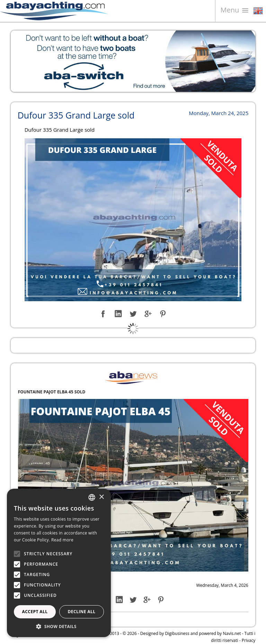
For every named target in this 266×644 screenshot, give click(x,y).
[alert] (59, 563)
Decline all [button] (82, 612)
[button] (59, 626)
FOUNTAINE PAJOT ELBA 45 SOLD (52, 392)
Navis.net (232, 633)
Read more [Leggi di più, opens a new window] (62, 540)
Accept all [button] (35, 612)
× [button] (101, 497)
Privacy (249, 640)
